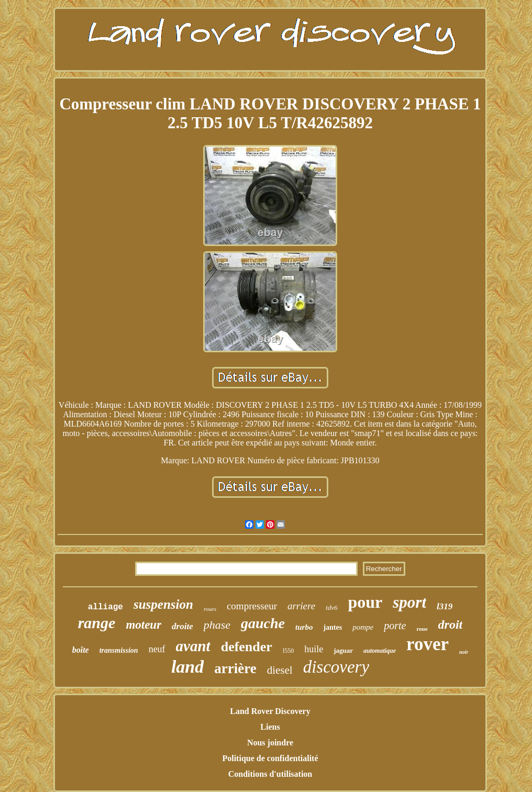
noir (464, 652)
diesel (280, 670)
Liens (270, 727)
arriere (301, 606)
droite (182, 626)
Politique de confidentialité (270, 758)
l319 (445, 606)
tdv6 (331, 607)
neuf (157, 649)
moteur (143, 625)
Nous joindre (270, 743)
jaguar (343, 650)
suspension (163, 604)
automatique (380, 651)
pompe (363, 627)
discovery (336, 667)
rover (428, 644)
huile (314, 649)
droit (451, 624)
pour (365, 602)
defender (247, 647)
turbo (304, 627)
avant (193, 646)
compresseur (252, 606)
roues (210, 609)
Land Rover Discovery (270, 711)
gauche (263, 623)
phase (217, 625)
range (97, 623)
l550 (288, 651)
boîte (81, 650)
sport (409, 602)
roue (422, 629)
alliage (106, 607)
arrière (235, 668)
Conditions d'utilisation (270, 774)
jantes (332, 627)
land (187, 667)
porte (395, 626)
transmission (119, 650)
